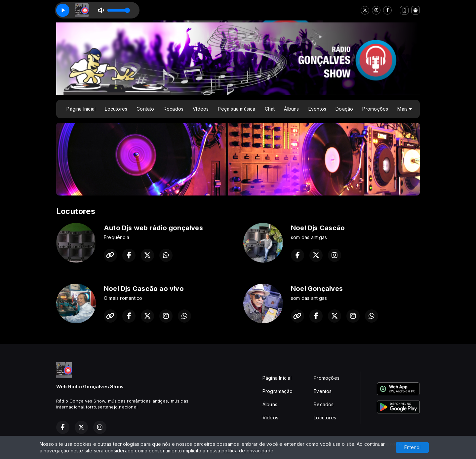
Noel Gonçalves (317, 289)
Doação (344, 109)
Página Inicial (81, 109)
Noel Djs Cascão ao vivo (144, 289)
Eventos (317, 109)
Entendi (412, 447)
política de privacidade (247, 451)
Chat (270, 109)
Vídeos (201, 109)
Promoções (375, 109)
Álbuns (291, 109)
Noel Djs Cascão (318, 228)
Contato (145, 109)
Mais (405, 109)
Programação (278, 391)
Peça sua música (237, 109)
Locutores (116, 109)
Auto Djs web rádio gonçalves (153, 228)
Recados (174, 109)
